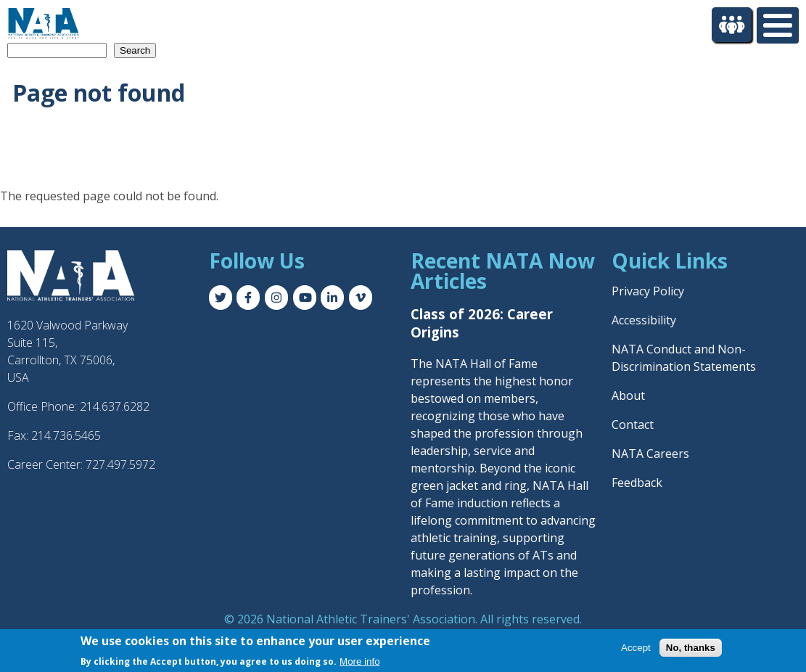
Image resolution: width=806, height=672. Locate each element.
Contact (633, 425)
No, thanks (691, 648)
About (628, 396)
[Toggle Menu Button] (778, 25)
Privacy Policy (648, 291)
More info (360, 661)
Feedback (637, 483)
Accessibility (644, 320)
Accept (636, 648)
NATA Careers (650, 454)
